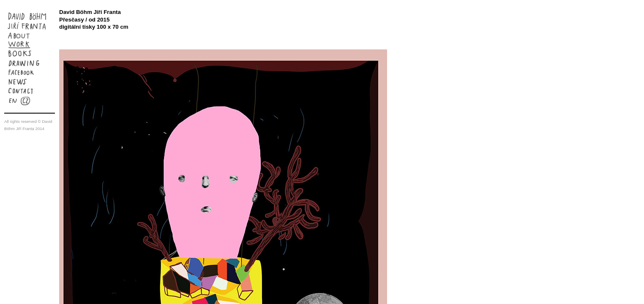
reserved (29, 121)
